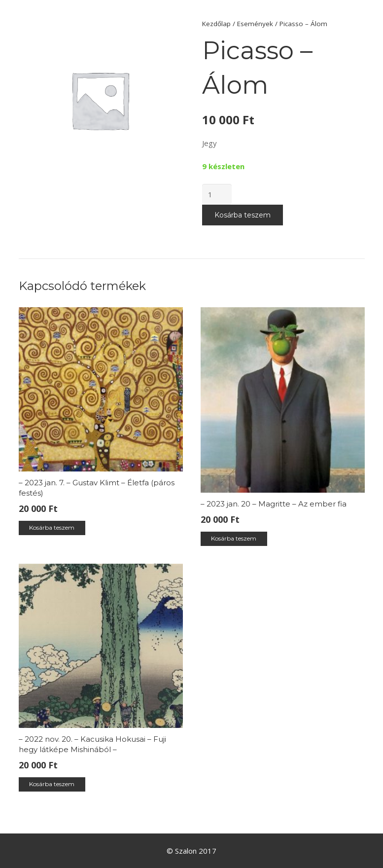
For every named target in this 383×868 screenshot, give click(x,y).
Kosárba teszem (243, 215)
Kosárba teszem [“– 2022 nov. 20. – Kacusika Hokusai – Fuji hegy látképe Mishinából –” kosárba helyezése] (52, 784)
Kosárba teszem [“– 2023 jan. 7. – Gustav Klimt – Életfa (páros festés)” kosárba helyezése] (52, 527)
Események (255, 24)
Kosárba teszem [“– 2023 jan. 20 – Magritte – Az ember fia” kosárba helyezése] (234, 538)
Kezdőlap (216, 24)
